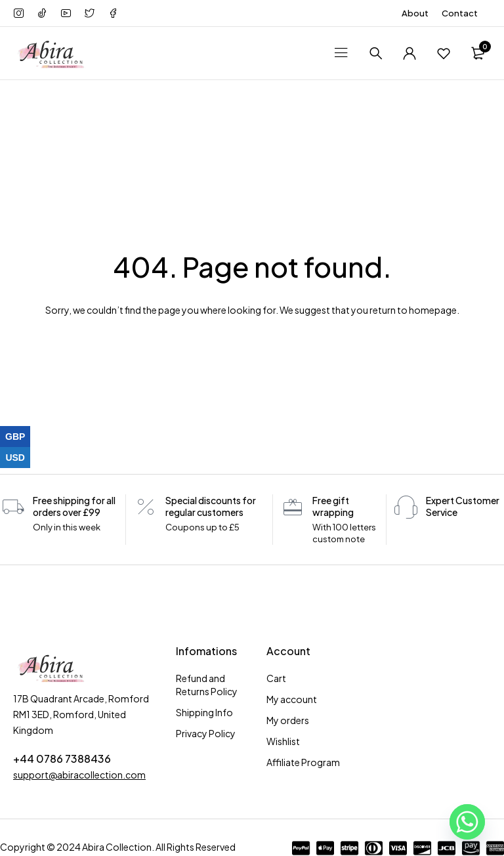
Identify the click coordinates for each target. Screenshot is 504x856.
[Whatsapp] (467, 822)
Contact (460, 13)
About (415, 13)
